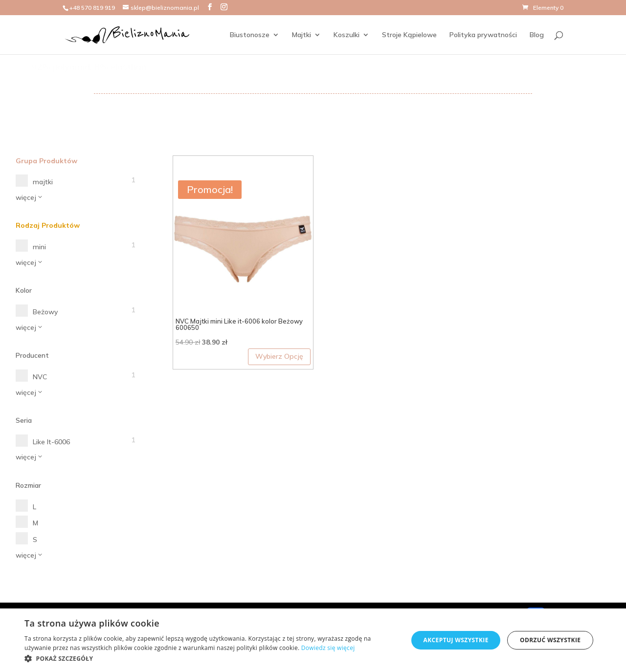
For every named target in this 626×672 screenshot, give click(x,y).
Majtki (302, 35)
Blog (537, 35)
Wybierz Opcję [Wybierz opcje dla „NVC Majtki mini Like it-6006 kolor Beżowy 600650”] (279, 356)
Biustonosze (250, 35)
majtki (43, 182)
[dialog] (313, 640)
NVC (40, 377)
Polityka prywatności (483, 35)
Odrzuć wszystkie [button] (550, 640)
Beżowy (45, 312)
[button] (211, 659)
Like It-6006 (51, 442)
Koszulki (347, 35)
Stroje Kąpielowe (409, 35)
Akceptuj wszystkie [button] (456, 640)
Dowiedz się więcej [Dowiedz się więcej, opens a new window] (328, 648)
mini (39, 247)
